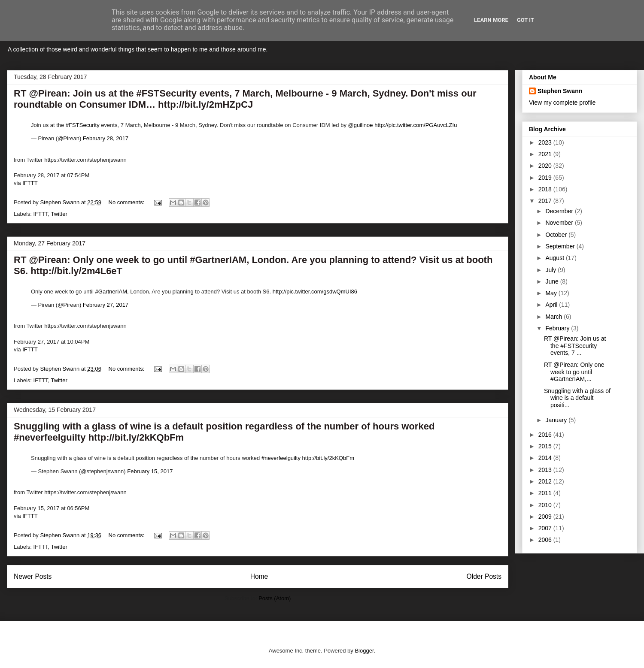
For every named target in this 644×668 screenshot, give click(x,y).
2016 (546, 435)
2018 (546, 189)
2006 (546, 540)
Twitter (59, 214)
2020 (546, 166)
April (552, 305)
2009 (546, 517)
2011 (546, 493)
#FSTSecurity (83, 125)
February (558, 328)
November (560, 223)
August (555, 258)
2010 (546, 505)
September (561, 246)
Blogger (364, 651)
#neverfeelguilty (281, 458)
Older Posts (484, 576)
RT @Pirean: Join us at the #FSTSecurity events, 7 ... (575, 346)
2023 (546, 142)
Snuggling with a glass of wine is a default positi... (577, 398)
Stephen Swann (560, 91)
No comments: (127, 202)
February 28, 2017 (106, 138)
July (551, 270)
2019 (546, 178)
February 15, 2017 (150, 471)
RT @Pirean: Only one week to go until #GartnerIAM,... (574, 372)
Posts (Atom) (275, 598)
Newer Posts (33, 576)
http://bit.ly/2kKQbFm (328, 458)
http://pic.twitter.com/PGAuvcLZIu (416, 125)
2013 (546, 470)
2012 (546, 481)
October (557, 235)
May (552, 293)
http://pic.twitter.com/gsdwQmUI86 (315, 292)
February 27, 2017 (106, 305)
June (553, 281)
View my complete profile (562, 103)
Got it (526, 20)
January (557, 420)
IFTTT (30, 183)
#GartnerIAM (111, 292)
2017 (546, 201)
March (554, 317)
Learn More (491, 20)
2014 (546, 458)
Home (259, 576)
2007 (546, 528)
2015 (546, 446)
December (560, 211)
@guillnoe (361, 125)
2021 (546, 154)
